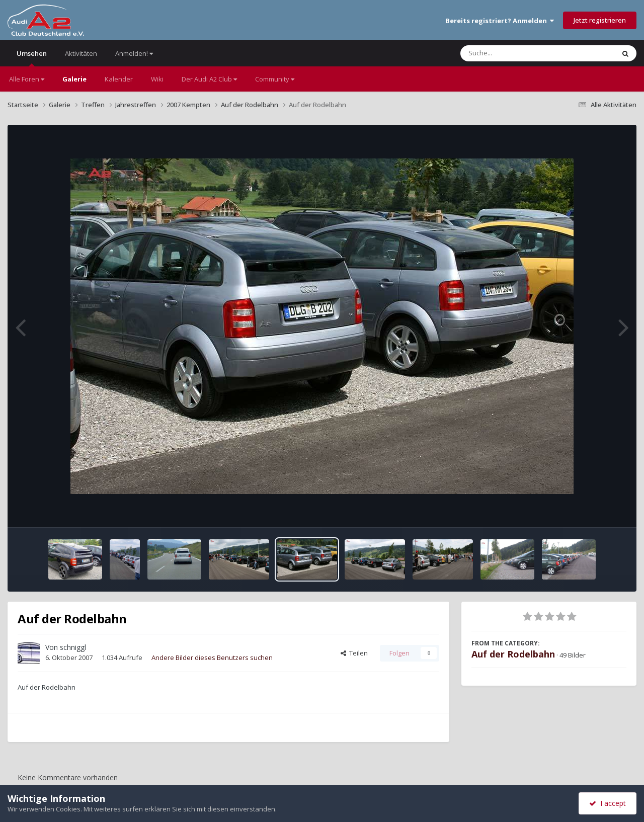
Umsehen (32, 58)
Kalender (119, 79)
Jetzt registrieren (600, 20)
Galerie (74, 79)
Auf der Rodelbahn (513, 654)
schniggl (73, 647)
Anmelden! (134, 53)
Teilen (354, 653)
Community (275, 79)
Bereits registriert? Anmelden (500, 21)
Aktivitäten (81, 53)
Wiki (157, 79)
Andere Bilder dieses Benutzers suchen (212, 657)
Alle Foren (27, 79)
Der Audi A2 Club (209, 79)
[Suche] (517, 53)
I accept (608, 803)
